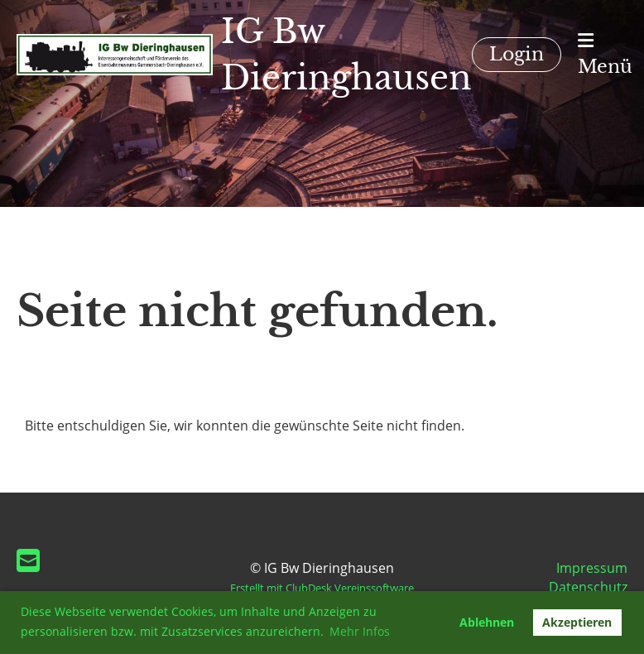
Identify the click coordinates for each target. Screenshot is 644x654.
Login (517, 54)
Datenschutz (588, 587)
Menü (605, 55)
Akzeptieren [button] (577, 622)
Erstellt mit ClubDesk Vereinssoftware (322, 588)
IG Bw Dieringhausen (346, 55)
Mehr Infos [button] (360, 631)
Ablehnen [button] (487, 622)
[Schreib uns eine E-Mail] (28, 560)
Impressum (592, 568)
